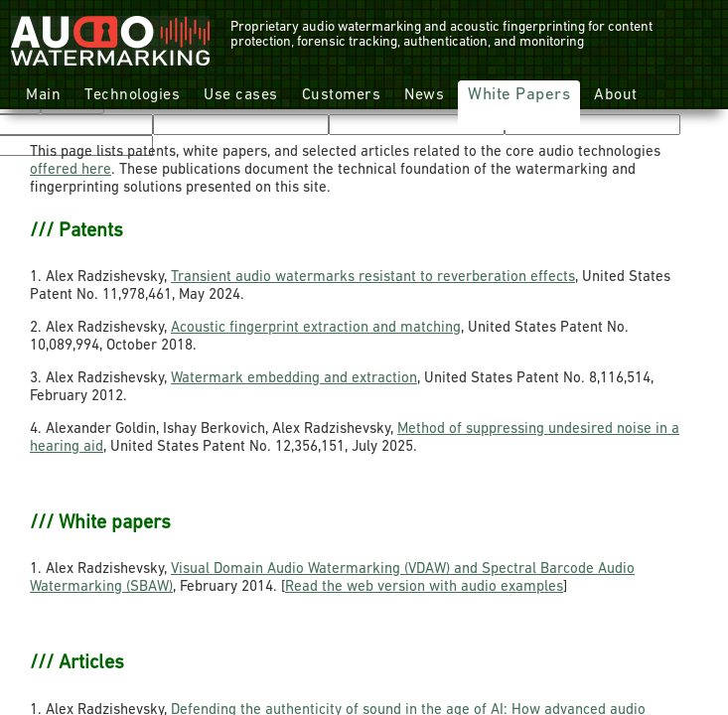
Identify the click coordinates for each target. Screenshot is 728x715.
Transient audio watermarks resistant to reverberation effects (373, 278)
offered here (71, 170)
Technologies (132, 95)
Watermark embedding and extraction (294, 379)
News (424, 95)
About (616, 95)
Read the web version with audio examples (424, 587)
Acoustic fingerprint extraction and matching (316, 328)
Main (43, 95)
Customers (342, 95)
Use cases (241, 95)
